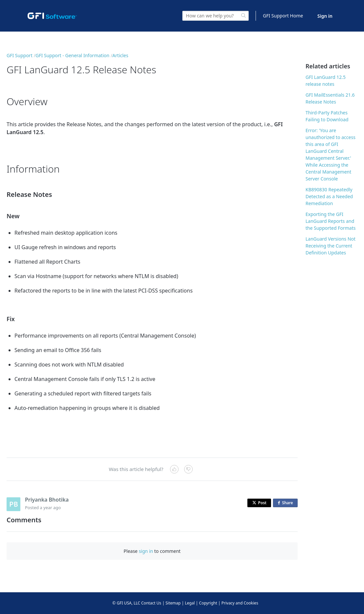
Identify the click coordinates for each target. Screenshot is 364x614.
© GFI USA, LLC (126, 603)
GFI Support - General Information (72, 55)
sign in (146, 551)
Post (260, 503)
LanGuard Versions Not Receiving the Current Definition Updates (330, 246)
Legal (190, 603)
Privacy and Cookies (240, 603)
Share (287, 503)
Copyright (208, 603)
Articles (120, 55)
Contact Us (151, 603)
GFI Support (20, 55)
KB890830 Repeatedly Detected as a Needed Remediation (329, 196)
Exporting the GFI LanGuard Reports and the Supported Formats (330, 221)
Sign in (325, 16)
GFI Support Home (283, 16)
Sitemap (173, 603)
